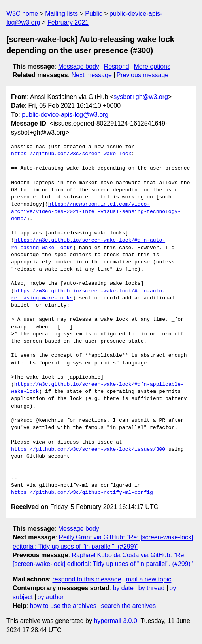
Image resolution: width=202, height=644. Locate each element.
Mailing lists (61, 14)
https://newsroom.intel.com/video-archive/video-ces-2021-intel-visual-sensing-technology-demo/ (96, 211)
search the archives (129, 606)
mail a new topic (149, 579)
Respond (117, 66)
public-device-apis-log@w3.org (65, 115)
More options (152, 66)
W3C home (22, 14)
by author (51, 597)
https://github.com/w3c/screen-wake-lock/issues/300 (88, 450)
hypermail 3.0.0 (115, 621)
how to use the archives (63, 606)
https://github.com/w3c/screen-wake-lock (71, 154)
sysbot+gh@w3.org (141, 97)
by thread (152, 588)
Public (94, 14)
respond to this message (87, 579)
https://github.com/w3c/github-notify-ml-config (82, 493)
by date (123, 588)
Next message (92, 75)
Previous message (143, 75)
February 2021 (68, 22)
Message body (79, 66)
